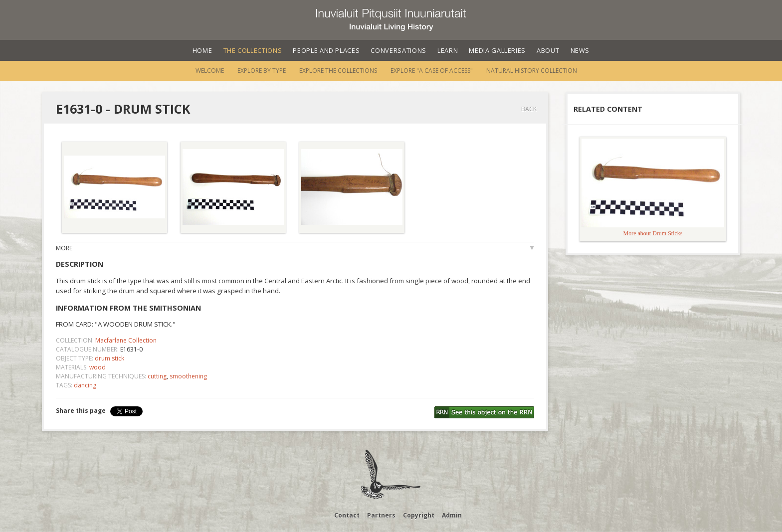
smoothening (188, 376)
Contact (347, 515)
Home (202, 50)
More (64, 248)
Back (529, 109)
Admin (452, 515)
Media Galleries (497, 50)
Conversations (398, 50)
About (548, 50)
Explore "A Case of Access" (432, 71)
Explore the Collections (338, 71)
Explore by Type (262, 71)
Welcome (210, 71)
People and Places (326, 50)
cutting (157, 376)
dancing (85, 385)
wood (98, 367)
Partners (381, 515)
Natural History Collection (532, 71)
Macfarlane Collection (126, 340)
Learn (448, 50)
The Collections (253, 50)
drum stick (109, 358)
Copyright (419, 515)
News (580, 50)
